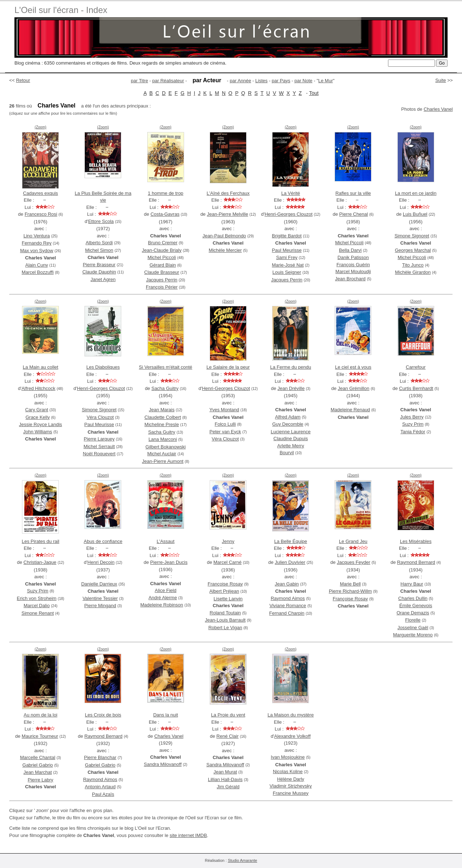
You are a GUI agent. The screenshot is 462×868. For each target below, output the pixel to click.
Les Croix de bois (103, 715)
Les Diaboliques (103, 367)
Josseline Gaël (413, 628)
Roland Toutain (225, 613)
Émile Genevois (416, 606)
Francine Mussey (291, 793)
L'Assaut (165, 541)
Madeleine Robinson (162, 605)
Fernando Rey (36, 243)
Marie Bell (350, 584)
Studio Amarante (242, 860)
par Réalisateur (168, 81)
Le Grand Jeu (353, 541)
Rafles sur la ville (353, 193)
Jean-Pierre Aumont (163, 461)
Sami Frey (287, 257)
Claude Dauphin (99, 272)
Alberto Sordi (99, 243)
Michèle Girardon (413, 272)
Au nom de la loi (41, 715)
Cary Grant (37, 410)
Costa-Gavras (165, 214)
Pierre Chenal (354, 214)
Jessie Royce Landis (41, 424)
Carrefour (416, 367)
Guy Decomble (288, 424)
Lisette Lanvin (228, 599)
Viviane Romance (288, 606)
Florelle (413, 620)
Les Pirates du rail (40, 541)
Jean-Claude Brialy (162, 250)
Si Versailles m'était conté (166, 367)
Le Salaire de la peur (228, 367)
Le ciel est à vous (353, 367)
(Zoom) (40, 127)
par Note (304, 81)
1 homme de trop (166, 193)
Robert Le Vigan (225, 628)
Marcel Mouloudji (353, 271)
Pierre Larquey (99, 439)
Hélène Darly (291, 779)
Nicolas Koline (288, 771)
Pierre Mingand (100, 606)
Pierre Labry (41, 780)
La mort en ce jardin (416, 193)
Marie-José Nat (288, 265)
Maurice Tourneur (40, 736)
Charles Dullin (413, 598)
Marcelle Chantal (38, 757)
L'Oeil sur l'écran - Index (61, 10)
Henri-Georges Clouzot (289, 214)
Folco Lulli (225, 424)
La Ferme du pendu (290, 367)
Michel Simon (99, 250)
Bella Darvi (350, 250)
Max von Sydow (37, 251)
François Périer (162, 287)
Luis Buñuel (415, 214)
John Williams (38, 432)
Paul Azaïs (103, 794)
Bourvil (287, 453)
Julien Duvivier (290, 562)
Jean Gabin (287, 584)
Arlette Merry (291, 446)
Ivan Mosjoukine (288, 757)
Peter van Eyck (225, 432)
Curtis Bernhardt (416, 388)
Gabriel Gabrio (38, 765)
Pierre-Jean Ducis (169, 562)
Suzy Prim (413, 424)
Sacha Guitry (165, 388)
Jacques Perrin (162, 280)
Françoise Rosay (225, 584)
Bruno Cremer (163, 243)
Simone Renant (38, 613)
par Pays (281, 81)
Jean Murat (225, 772)
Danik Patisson (353, 257)
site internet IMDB (188, 835)
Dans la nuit (165, 715)
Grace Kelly (38, 417)
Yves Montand (224, 410)
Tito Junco (413, 265)
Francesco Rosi (41, 214)
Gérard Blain (163, 265)
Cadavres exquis (41, 193)
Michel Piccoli (162, 257)
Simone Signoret (412, 236)
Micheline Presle (162, 424)
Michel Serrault (99, 446)
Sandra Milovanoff (163, 764)
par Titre (140, 81)
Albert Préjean (224, 591)
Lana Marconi (163, 439)
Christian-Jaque (40, 562)
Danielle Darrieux (99, 584)
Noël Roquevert (99, 454)
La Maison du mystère (291, 715)
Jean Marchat (38, 772)
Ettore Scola (101, 221)
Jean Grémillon (354, 388)
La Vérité (291, 193)
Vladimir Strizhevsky (291, 786)
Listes (261, 81)
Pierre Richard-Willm (350, 591)
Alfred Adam (288, 417)
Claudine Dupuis (291, 439)
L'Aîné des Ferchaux (228, 193)
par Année (240, 81)
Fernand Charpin (287, 613)
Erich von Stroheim (37, 598)
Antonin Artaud (100, 787)
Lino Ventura (37, 236)
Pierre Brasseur (99, 265)
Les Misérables (416, 541)
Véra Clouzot (100, 417)
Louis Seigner (287, 272)
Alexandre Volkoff (293, 736)
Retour (23, 80)
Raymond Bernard (416, 562)
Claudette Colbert (163, 417)
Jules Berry (412, 417)
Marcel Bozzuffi (38, 272)
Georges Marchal (413, 250)
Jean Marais (162, 410)
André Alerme (163, 598)
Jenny (228, 541)
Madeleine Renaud (350, 410)
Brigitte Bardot (287, 236)
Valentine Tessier (100, 598)
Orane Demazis (413, 613)
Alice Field (166, 590)
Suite (441, 80)
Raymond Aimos (288, 598)
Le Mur (326, 81)
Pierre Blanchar (100, 757)
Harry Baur (412, 584)
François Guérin (353, 265)
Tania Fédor (413, 432)
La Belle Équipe (291, 541)
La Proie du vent (228, 715)
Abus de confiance (103, 541)
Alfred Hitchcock (38, 388)
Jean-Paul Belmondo (224, 236)
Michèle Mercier (225, 250)
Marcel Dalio (36, 606)
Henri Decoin (101, 562)
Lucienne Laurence (291, 432)
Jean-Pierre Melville (227, 214)
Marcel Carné (227, 562)
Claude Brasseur (162, 272)
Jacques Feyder (354, 562)
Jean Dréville (291, 388)
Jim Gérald (228, 787)
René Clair (228, 736)
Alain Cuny (37, 265)
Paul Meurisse (287, 250)
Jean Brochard (350, 279)
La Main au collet (40, 367)
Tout (314, 93)
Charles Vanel (438, 109)
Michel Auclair (162, 454)
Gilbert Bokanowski (165, 447)
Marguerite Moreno (413, 635)
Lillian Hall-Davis (225, 779)
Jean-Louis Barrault (225, 620)
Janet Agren (103, 279)
